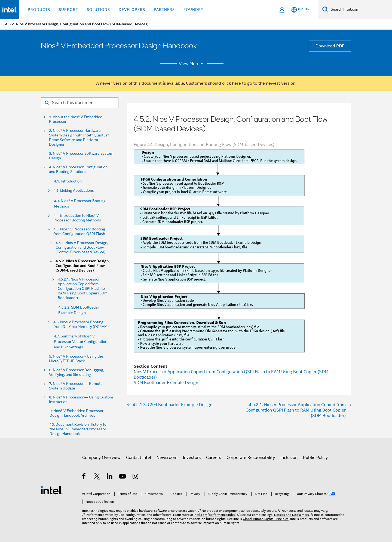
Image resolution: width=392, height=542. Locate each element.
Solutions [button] (98, 10)
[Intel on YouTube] (123, 477)
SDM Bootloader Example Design (166, 383)
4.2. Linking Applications (74, 191)
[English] (300, 10)
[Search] (325, 9)
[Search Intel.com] (360, 10)
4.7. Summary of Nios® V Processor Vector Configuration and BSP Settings (81, 342)
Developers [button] (132, 10)
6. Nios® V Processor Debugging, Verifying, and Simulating (76, 372)
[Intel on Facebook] (84, 477)
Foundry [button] (194, 10)
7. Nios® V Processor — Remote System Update (76, 386)
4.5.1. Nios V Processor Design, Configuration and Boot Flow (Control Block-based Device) (82, 247)
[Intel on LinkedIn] (110, 477)
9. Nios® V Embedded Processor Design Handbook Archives (76, 413)
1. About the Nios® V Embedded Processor (76, 119)
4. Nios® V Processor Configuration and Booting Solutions (78, 169)
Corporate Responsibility (251, 458)
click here (232, 83)
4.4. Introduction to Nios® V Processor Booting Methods (77, 218)
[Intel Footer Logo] (52, 490)
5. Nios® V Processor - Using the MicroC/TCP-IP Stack (76, 359)
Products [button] (39, 10)
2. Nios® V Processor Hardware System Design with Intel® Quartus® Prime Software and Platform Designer (79, 138)
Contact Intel (139, 458)
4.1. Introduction (68, 181)
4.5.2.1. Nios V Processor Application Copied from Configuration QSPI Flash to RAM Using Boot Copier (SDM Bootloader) (83, 289)
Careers (214, 458)
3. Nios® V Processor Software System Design (81, 156)
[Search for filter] (80, 103)
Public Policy (315, 458)
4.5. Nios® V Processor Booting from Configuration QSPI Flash (79, 232)
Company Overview (101, 458)
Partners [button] (164, 10)
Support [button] (68, 10)
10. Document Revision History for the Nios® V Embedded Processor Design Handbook (79, 429)
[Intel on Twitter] (97, 477)
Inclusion (289, 458)
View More (192, 64)
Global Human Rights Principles (266, 519)
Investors (192, 458)
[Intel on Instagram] (136, 477)
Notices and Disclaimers (292, 515)
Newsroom (167, 458)
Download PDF (330, 46)
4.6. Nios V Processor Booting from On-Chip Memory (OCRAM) (81, 324)
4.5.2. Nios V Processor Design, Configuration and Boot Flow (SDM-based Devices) (83, 266)
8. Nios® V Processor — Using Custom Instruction (81, 400)
